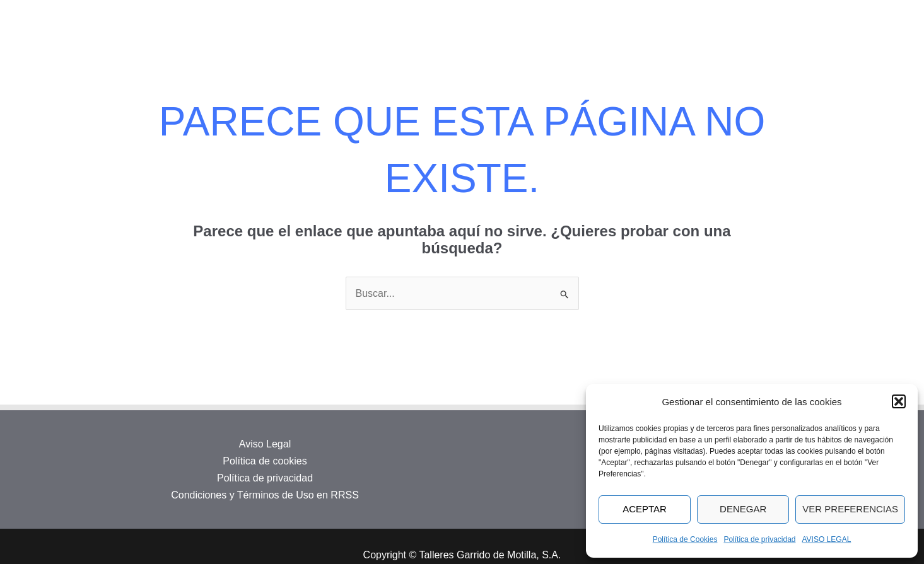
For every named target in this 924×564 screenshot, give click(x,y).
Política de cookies (265, 461)
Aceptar (645, 509)
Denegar (743, 509)
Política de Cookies (685, 539)
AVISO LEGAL (827, 539)
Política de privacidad (759, 539)
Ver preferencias (850, 509)
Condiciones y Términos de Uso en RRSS (265, 495)
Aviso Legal (265, 444)
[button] (899, 401)
